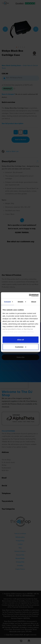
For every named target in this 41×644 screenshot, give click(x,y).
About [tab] (34, 302)
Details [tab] (21, 302)
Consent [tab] (7, 302)
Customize (21, 347)
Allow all (20, 340)
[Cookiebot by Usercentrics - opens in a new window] (29, 295)
